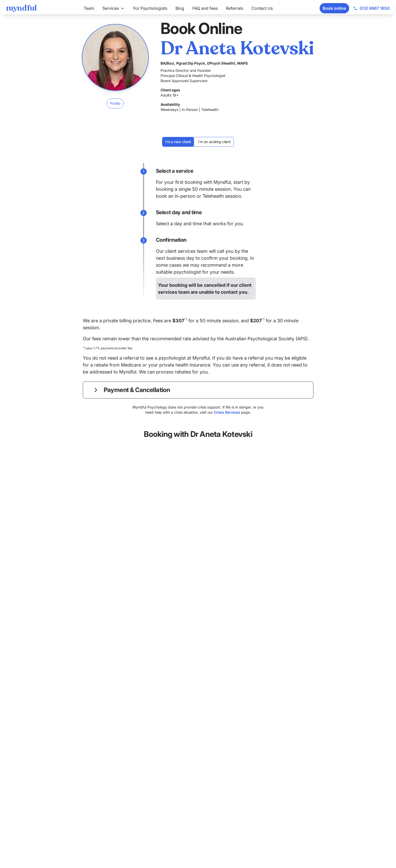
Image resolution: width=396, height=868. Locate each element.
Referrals (235, 8)
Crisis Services (227, 412)
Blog (180, 8)
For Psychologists (150, 8)
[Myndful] (21, 8)
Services (114, 8)
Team (89, 8)
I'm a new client (178, 142)
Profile (115, 103)
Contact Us (262, 8)
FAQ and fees (205, 8)
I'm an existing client (214, 142)
